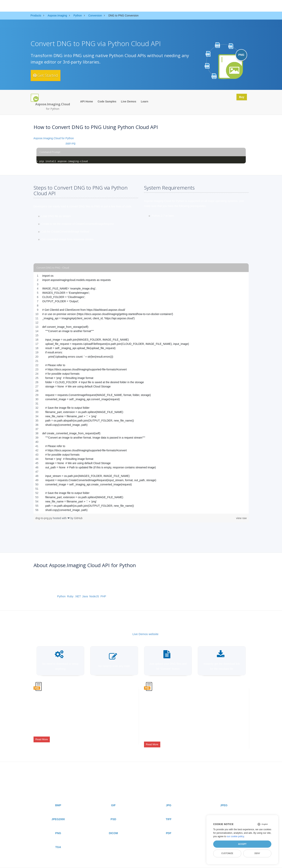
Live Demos (129, 101)
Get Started (49, 76)
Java (85, 596)
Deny (257, 853)
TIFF (169, 811)
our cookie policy (235, 836)
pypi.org (71, 143)
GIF (113, 798)
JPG (169, 798)
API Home (87, 101)
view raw (241, 518)
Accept (242, 844)
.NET (78, 596)
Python (61, 596)
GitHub (78, 518)
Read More (42, 736)
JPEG (224, 798)
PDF (169, 825)
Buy (240, 98)
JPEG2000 (58, 811)
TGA (58, 839)
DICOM (113, 825)
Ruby (70, 596)
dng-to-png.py (44, 518)
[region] (141, 393)
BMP (58, 798)
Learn (145, 101)
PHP (103, 596)
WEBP (224, 811)
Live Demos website (145, 634)
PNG (58, 825)
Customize (227, 853)
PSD (113, 811)
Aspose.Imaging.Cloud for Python (54, 138)
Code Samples (107, 101)
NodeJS (94, 596)
